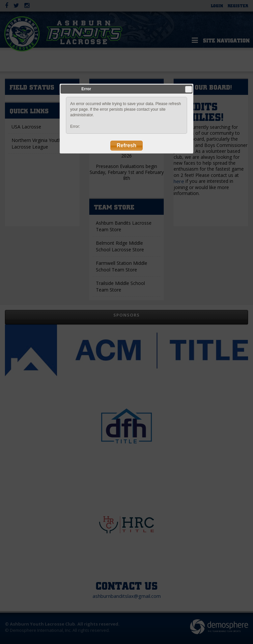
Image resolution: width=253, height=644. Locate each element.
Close (188, 89)
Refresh (126, 145)
